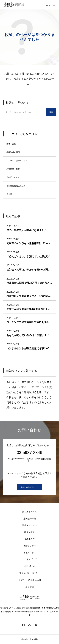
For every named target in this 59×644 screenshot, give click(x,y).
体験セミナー (30, 546)
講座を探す (29, 532)
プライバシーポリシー (30, 573)
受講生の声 (29, 539)
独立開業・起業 (13, 169)
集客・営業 (11, 144)
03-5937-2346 (30, 452)
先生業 (9, 194)
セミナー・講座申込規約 (29, 580)
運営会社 (30, 587)
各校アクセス (30, 553)
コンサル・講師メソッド (17, 161)
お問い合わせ (30, 566)
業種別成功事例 (13, 152)
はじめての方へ (29, 512)
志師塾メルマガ (13, 177)
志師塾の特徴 (30, 519)
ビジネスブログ (29, 559)
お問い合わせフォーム (30, 487)
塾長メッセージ (29, 525)
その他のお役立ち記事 (16, 186)
